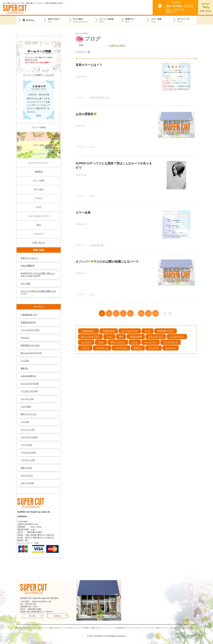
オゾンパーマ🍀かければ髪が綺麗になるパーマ (38, 292)
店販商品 (39, 172)
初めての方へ (55, 20)
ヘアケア (85, 351)
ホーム (78, 34)
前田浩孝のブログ (166, 334)
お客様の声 (94, 628)
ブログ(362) (26, 407)
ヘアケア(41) (26, 445)
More (39, 115)
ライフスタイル (171, 345)
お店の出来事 (136, 340)
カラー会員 (158, 20)
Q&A (39, 225)
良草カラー (132, 20)
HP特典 (86, 628)
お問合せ (206, 7)
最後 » (170, 317)
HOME (20, 628)
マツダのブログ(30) (29, 391)
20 (148, 317)
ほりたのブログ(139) (30, 384)
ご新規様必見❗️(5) (29, 315)
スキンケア (171, 351)
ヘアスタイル (102, 351)
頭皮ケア (138, 351)
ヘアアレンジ (121, 351)
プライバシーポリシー (188, 628)
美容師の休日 (109, 334)
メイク (135, 345)
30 (156, 317)
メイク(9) (25, 422)
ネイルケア (154, 351)
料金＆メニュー (106, 20)
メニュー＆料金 (39, 127)
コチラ (51, 75)
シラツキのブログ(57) (30, 330)
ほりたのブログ (156, 340)
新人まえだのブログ (90, 340)
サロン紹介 (80, 20)
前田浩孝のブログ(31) (30, 345)
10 (141, 317)
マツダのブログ (177, 340)
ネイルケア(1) (27, 475)
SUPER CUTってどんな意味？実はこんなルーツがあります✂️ (38, 275)
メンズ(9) (25, 361)
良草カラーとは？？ (29, 258)
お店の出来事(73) (28, 376)
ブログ (107, 98)
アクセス (39, 198)
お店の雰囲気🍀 (28, 266)
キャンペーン (151, 345)
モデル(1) (25, 338)
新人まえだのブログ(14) (31, 353)
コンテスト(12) (27, 399)
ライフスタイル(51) (29, 437)
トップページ (29, 20)
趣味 (121, 340)
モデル (148, 334)
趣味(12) (24, 368)
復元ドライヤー (118, 345)
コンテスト (86, 345)
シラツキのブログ (130, 334)
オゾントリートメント (39, 163)
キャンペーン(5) (28, 430)
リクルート (39, 234)
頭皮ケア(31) (26, 468)
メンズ (109, 340)
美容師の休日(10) (28, 322)
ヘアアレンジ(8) (28, 460)
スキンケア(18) (27, 483)
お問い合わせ (39, 243)
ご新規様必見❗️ (96, 98)
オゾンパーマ (184, 20)
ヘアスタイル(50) (28, 452)
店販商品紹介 (120, 628)
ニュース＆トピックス (39, 216)
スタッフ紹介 (39, 181)
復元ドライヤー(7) (29, 414)
